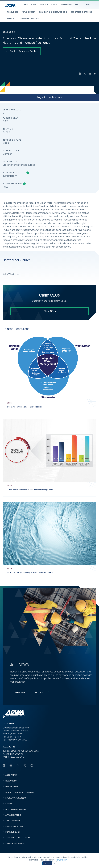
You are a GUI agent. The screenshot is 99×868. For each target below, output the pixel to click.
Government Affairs (28, 18)
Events (11, 18)
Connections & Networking (53, 12)
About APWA (30, 5)
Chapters (43, 5)
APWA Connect (13, 821)
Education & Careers (81, 12)
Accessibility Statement (18, 838)
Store (54, 5)
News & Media (28, 12)
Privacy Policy (13, 832)
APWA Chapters (13, 815)
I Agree (47, 863)
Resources (13, 12)
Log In (87, 5)
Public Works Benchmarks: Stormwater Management (30, 490)
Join (76, 5)
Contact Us (66, 5)
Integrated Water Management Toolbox (24, 407)
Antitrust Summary (15, 843)
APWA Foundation (14, 826)
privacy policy (61, 860)
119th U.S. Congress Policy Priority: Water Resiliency (30, 572)
